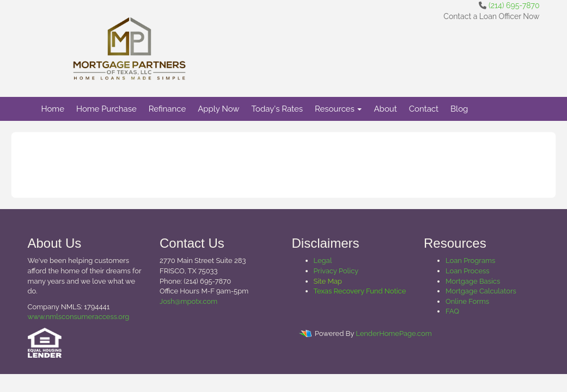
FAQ (452, 311)
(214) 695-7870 (514, 5)
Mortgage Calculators (481, 291)
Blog (459, 109)
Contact (424, 109)
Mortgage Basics (473, 281)
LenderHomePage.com (394, 333)
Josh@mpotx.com (188, 301)
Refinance (167, 109)
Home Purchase (106, 109)
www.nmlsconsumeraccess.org (79, 317)
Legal (323, 261)
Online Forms (467, 301)
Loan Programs (470, 261)
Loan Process (468, 271)
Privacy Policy (336, 271)
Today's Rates (277, 109)
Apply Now (218, 109)
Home (53, 109)
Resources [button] (339, 109)
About (385, 109)
